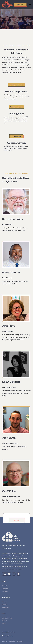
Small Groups (6, 607)
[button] (30, 4)
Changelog (20, 641)
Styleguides (12, 641)
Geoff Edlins (12, 632)
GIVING (17, 523)
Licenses (4, 641)
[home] (8, 4)
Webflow (11, 636)
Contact (5, 621)
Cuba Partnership (7, 618)
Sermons (5, 605)
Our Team (5, 591)
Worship (4, 602)
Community (5, 589)
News (4, 624)
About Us (5, 586)
